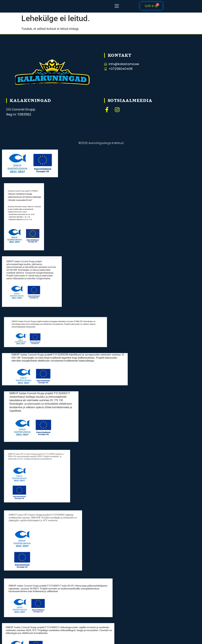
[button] (117, 6)
